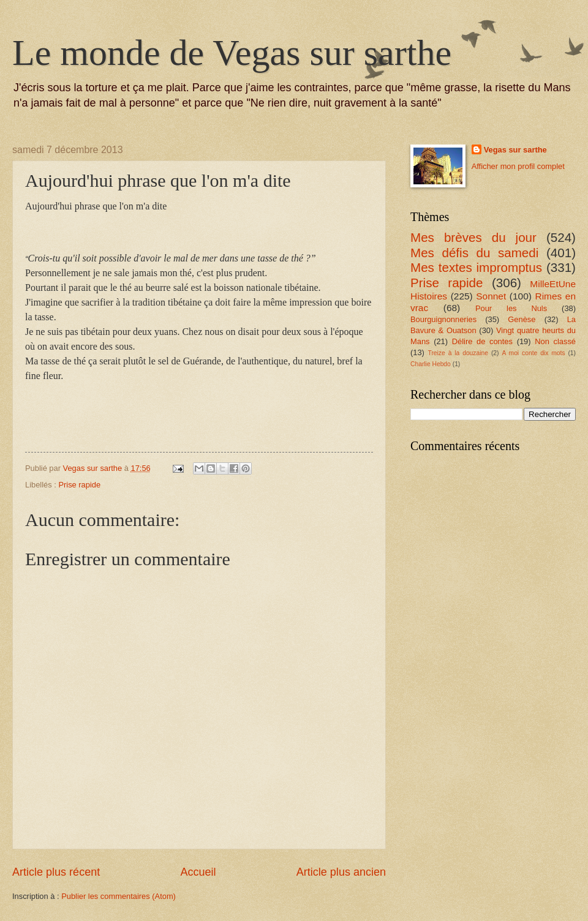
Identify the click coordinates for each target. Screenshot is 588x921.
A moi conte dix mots (533, 353)
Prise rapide (79, 485)
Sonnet (491, 296)
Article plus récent (56, 872)
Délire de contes (482, 341)
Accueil (198, 872)
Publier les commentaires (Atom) (119, 896)
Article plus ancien (341, 872)
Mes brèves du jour (473, 237)
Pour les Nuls (511, 308)
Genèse (522, 319)
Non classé (555, 341)
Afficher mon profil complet (518, 166)
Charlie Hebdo (431, 364)
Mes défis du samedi (474, 253)
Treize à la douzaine (458, 353)
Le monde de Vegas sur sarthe (232, 53)
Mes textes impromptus (476, 267)
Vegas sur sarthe (515, 150)
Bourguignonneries (443, 319)
